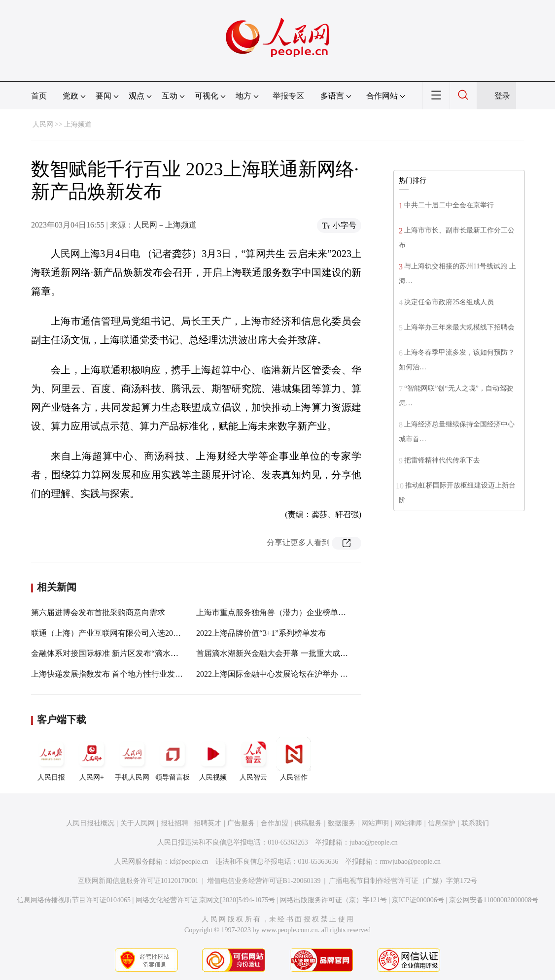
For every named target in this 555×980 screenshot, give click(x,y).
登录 (502, 96)
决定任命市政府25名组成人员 (449, 302)
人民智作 (294, 759)
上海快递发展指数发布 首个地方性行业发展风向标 (119, 674)
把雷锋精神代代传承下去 (442, 460)
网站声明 (375, 823)
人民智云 (253, 759)
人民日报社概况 (90, 823)
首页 (39, 96)
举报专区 (288, 96)
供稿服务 (308, 823)
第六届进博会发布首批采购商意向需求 (98, 612)
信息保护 (442, 823)
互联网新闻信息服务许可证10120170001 (138, 881)
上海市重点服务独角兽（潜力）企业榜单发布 (275, 612)
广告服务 (241, 823)
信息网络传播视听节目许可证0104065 (74, 900)
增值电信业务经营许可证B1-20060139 (264, 881)
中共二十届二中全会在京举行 (449, 205)
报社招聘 (174, 823)
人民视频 (213, 759)
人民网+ (92, 759)
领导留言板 (173, 759)
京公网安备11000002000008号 (494, 900)
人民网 (43, 124)
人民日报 (51, 759)
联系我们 (475, 823)
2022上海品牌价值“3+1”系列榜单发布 (261, 633)
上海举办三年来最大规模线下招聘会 (459, 327)
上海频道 (78, 124)
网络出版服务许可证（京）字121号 (333, 900)
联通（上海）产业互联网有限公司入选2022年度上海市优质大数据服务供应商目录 (173, 633)
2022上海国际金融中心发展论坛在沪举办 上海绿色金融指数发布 (308, 674)
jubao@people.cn (374, 842)
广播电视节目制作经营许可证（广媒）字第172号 (403, 881)
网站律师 (408, 823)
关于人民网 (138, 823)
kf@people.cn (189, 862)
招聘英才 (208, 823)
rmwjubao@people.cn (410, 862)
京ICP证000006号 (418, 900)
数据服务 (342, 823)
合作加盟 (275, 823)
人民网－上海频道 (165, 225)
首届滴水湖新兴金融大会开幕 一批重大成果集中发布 (288, 653)
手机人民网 (132, 759)
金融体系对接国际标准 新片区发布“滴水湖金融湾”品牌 (126, 653)
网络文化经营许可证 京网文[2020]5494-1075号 (206, 900)
